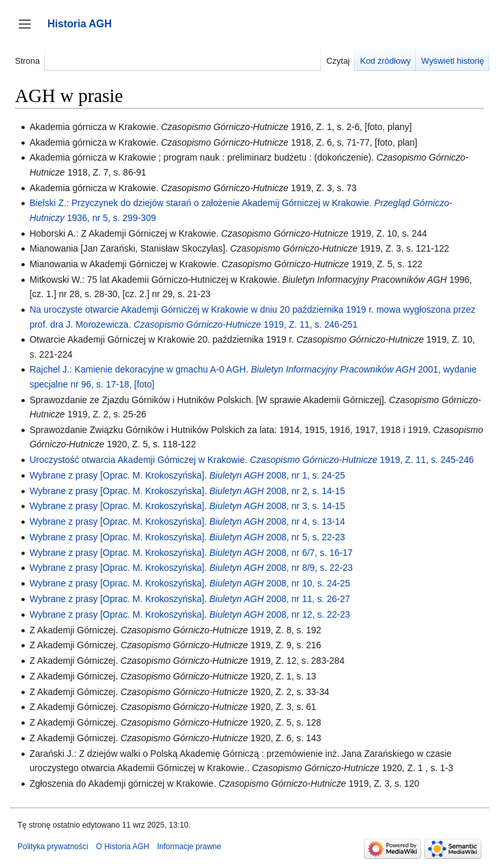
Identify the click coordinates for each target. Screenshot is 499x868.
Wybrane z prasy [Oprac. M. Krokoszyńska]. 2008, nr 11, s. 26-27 (189, 599)
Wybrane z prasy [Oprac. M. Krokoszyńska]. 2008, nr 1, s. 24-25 (187, 475)
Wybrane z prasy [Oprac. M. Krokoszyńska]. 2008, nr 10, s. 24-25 (189, 583)
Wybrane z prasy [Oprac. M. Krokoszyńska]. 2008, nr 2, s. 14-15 (187, 491)
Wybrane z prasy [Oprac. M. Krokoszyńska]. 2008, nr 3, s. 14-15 (187, 506)
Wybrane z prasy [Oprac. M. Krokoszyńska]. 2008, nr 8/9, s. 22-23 (191, 568)
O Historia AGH (123, 847)
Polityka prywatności (53, 847)
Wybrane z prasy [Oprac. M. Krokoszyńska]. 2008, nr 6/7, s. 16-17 (191, 553)
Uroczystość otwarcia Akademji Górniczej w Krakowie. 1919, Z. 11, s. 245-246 (251, 460)
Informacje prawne (189, 847)
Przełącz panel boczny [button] (29, 30)
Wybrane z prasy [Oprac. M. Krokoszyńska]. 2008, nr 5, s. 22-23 (187, 537)
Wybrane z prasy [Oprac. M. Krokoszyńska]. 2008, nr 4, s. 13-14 (187, 521)
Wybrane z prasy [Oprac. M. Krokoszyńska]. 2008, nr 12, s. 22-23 (189, 614)
